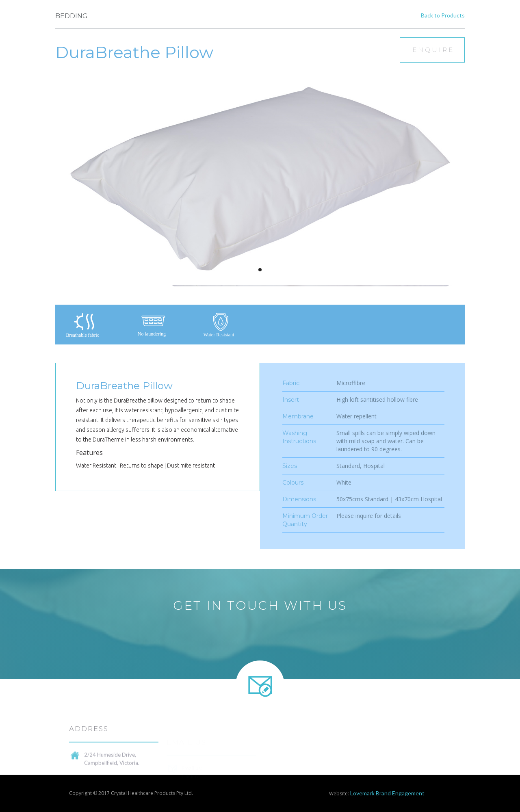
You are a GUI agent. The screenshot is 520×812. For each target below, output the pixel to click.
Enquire (433, 50)
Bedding (71, 16)
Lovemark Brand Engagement (387, 793)
